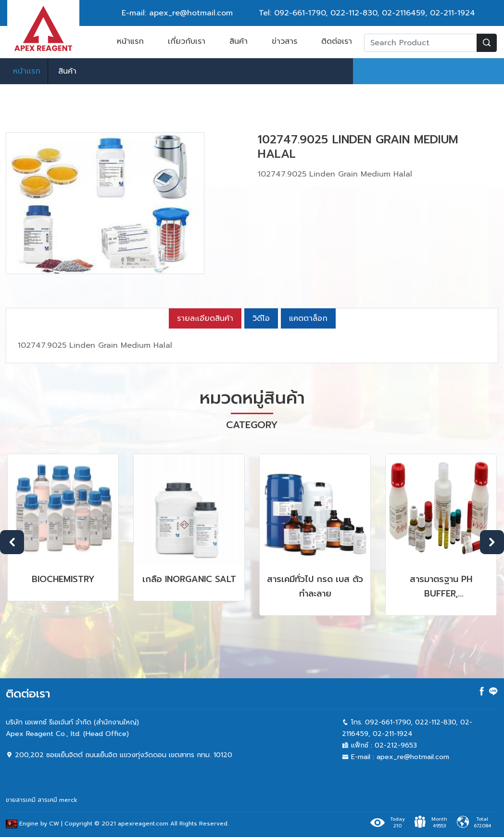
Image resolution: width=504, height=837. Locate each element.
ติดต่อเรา (337, 41)
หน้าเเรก (27, 71)
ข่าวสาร (284, 41)
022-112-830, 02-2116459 (378, 13)
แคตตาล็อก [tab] (308, 318)
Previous (12, 542)
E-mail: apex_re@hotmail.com (177, 13)
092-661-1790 (300, 13)
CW (54, 824)
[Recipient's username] (421, 43)
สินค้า (239, 41)
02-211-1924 (453, 13)
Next (492, 542)
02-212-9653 (396, 745)
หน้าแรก (130, 41)
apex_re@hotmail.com (413, 757)
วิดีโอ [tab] (261, 318)
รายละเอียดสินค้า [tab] (205, 318)
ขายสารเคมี (21, 800)
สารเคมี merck (57, 800)
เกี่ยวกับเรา (187, 41)
